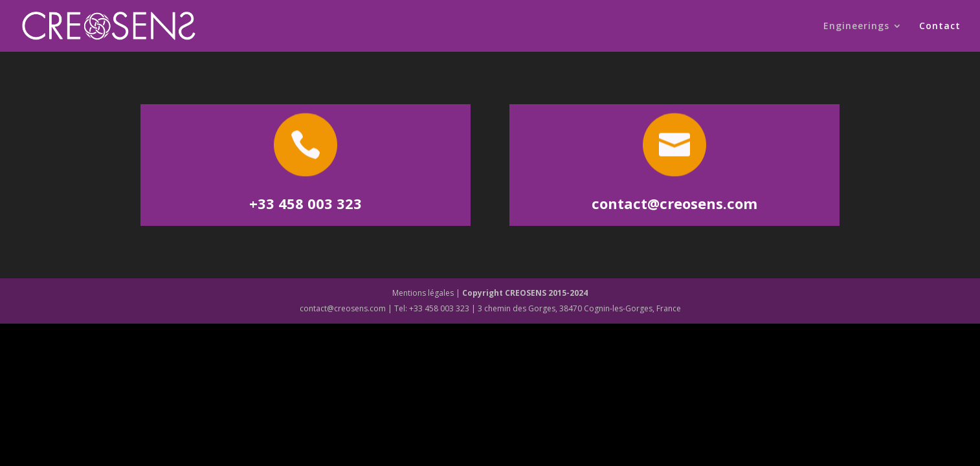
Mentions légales (423, 293)
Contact (940, 27)
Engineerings (856, 27)
